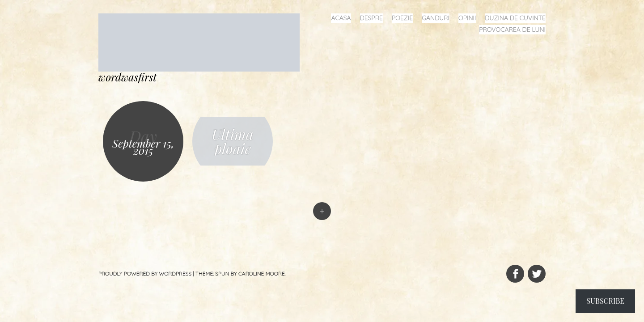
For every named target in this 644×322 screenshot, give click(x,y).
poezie (402, 18)
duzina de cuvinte (515, 18)
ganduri (436, 18)
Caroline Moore (262, 273)
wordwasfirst (127, 77)
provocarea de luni (512, 30)
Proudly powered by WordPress (145, 273)
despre (371, 18)
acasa (341, 18)
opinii (467, 18)
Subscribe (605, 301)
